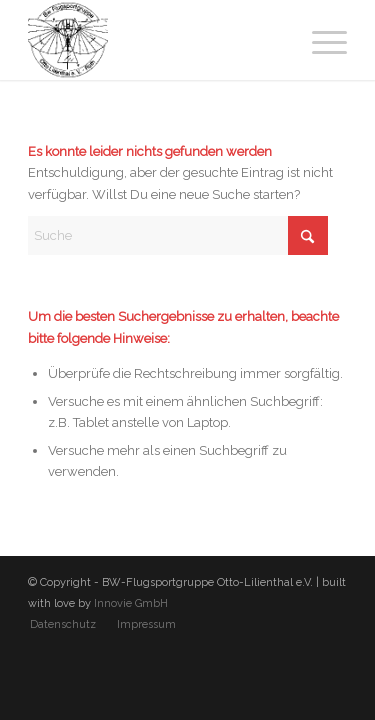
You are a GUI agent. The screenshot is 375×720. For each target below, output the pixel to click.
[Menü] (319, 40)
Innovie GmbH (131, 603)
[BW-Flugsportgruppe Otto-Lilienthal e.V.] (155, 40)
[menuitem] (319, 40)
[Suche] (178, 235)
